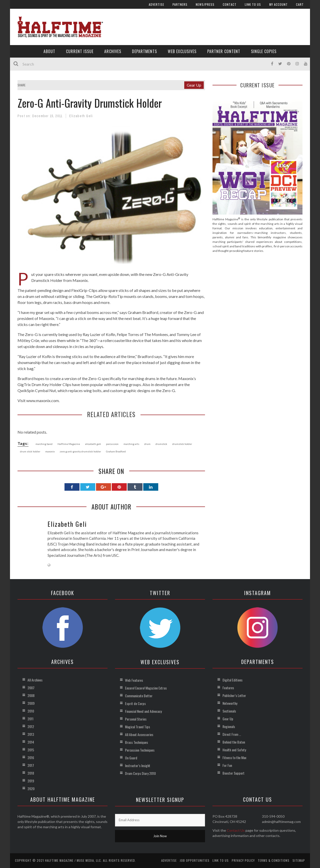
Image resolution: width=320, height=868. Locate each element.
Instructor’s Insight (138, 765)
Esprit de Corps (135, 703)
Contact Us (236, 830)
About (49, 51)
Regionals (229, 726)
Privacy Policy (243, 860)
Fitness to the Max (234, 757)
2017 (31, 765)
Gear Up (194, 85)
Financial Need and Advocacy (143, 711)
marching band (44, 444)
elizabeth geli (93, 444)
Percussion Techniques (140, 750)
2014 (31, 742)
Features (228, 688)
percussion (112, 444)
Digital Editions (232, 680)
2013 (31, 734)
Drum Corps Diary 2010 (140, 773)
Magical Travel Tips (137, 727)
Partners (180, 4)
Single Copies (264, 51)
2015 (31, 750)
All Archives (35, 680)
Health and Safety (234, 750)
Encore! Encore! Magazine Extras (146, 688)
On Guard (131, 758)
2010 (31, 711)
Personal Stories (136, 719)
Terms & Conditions (274, 860)
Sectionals (229, 711)
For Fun (227, 765)
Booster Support (233, 773)
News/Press (205, 4)
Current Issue (80, 51)
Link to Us (253, 4)
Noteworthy (230, 703)
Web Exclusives (182, 51)
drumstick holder (182, 444)
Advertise (156, 4)
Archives (113, 51)
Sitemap (299, 860)
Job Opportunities (195, 860)
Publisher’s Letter (234, 695)
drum (147, 444)
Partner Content (224, 51)
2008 (31, 695)
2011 (30, 719)
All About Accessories (139, 734)
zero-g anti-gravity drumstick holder (80, 451)
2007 (31, 688)
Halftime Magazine (69, 444)
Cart (300, 4)
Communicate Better (139, 696)
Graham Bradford (116, 451)
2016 (31, 757)
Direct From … (232, 734)
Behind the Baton (234, 742)
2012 (31, 726)
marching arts (131, 444)
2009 (31, 703)
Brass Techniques (136, 742)
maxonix (50, 451)
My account (278, 4)
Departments (144, 51)
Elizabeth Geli (81, 116)
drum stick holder (30, 451)
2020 (31, 789)
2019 (31, 781)
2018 (31, 773)
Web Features (134, 680)
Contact (230, 4)
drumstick (161, 444)
